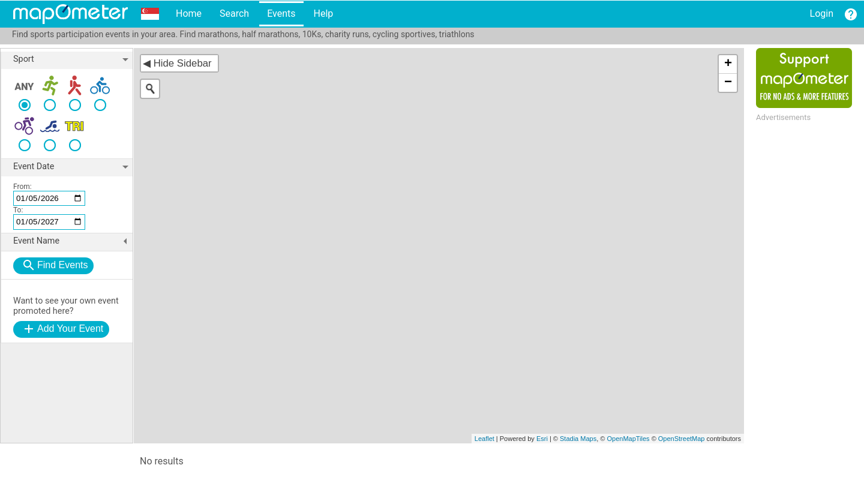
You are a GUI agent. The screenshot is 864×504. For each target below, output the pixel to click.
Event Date (73, 167)
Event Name (73, 241)
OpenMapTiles (628, 439)
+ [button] (728, 64)
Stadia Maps (578, 439)
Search (234, 13)
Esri (542, 439)
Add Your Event (70, 328)
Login (822, 13)
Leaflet (484, 439)
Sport (73, 59)
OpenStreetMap (682, 439)
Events (281, 13)
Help (323, 13)
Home (189, 13)
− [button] (728, 83)
